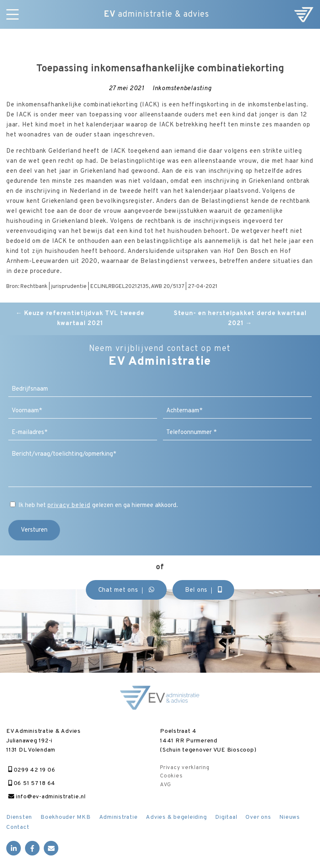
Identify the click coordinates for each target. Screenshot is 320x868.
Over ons (258, 817)
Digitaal (226, 817)
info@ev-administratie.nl (47, 797)
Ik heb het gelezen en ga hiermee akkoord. (98, 506)
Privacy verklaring (185, 768)
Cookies (171, 776)
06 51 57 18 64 (32, 783)
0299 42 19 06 (32, 770)
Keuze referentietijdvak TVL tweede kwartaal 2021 (80, 319)
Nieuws (290, 817)
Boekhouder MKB (66, 817)
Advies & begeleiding (176, 817)
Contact (18, 827)
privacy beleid (69, 506)
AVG (165, 785)
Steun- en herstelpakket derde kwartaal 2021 (240, 319)
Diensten (19, 817)
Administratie (119, 817)
